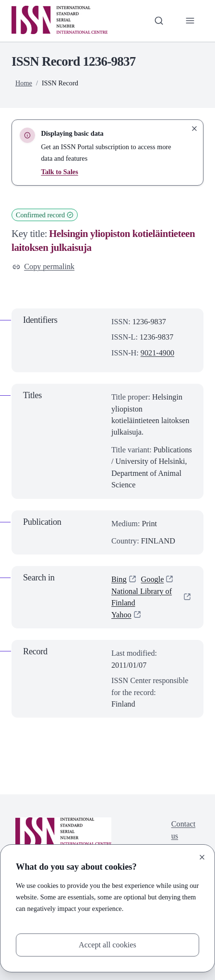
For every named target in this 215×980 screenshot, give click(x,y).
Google (153, 579)
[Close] (202, 857)
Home (24, 83)
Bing (119, 579)
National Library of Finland (142, 597)
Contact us (183, 830)
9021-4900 (157, 353)
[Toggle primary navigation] (190, 21)
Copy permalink (43, 267)
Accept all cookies (107, 945)
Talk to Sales (59, 172)
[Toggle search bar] (159, 21)
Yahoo (121, 615)
